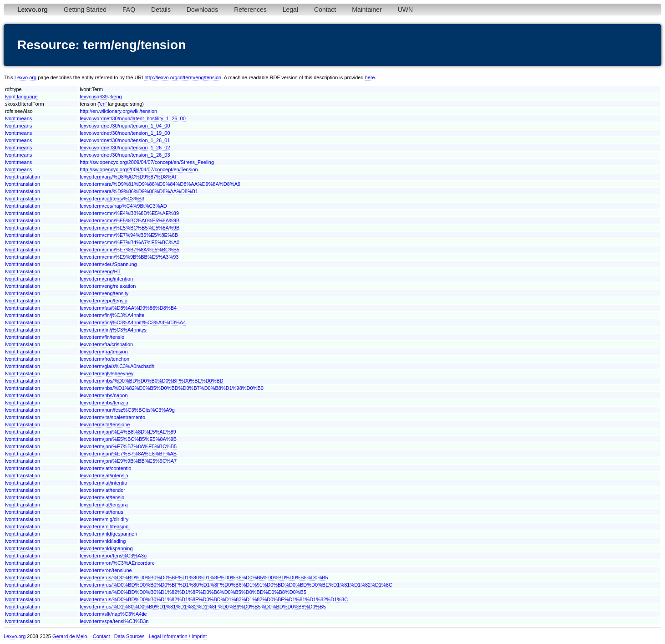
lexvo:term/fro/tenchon (104, 359)
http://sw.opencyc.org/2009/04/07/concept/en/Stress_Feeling (147, 162)
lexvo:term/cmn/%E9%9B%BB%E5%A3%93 (129, 257)
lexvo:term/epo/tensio (104, 301)
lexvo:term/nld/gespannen (108, 534)
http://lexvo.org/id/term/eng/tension (183, 77)
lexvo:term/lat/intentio (103, 483)
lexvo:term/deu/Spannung (108, 264)
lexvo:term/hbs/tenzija (104, 403)
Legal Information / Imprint (178, 636)
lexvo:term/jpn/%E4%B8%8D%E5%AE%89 (128, 432)
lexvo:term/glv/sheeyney (107, 373)
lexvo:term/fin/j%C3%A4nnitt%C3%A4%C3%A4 (133, 322)
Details (161, 10)
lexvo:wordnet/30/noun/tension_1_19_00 (125, 133)
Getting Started (85, 10)
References (250, 10)
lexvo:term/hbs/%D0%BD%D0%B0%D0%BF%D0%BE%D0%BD (151, 381)
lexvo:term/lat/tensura (104, 505)
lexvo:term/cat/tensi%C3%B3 (112, 199)
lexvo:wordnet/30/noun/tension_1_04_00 (125, 126)
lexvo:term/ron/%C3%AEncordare (117, 563)
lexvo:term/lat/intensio (104, 475)
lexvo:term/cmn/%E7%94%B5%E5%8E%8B (129, 235)
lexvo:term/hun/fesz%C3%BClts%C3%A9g (127, 410)
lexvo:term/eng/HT (100, 271)
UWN (405, 10)
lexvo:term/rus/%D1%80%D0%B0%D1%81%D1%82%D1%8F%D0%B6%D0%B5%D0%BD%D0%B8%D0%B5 (203, 607)
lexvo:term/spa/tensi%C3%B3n (114, 621)
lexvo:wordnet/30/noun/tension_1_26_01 (125, 140)
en (103, 104)
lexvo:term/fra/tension (104, 352)
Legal (290, 10)
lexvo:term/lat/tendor (102, 490)
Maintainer (367, 10)
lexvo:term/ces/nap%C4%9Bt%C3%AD (123, 206)
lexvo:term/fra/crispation (106, 344)
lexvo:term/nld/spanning (106, 548)
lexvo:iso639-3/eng (101, 97)
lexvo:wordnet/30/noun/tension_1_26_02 (125, 148)
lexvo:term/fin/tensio (102, 337)
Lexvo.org (25, 77)
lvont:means (18, 118)
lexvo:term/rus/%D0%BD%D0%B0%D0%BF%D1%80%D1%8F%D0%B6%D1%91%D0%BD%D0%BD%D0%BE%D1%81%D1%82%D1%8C (236, 585)
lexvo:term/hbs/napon (104, 395)
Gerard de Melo (70, 636)
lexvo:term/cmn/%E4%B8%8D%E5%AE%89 (129, 213)
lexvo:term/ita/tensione (105, 424)
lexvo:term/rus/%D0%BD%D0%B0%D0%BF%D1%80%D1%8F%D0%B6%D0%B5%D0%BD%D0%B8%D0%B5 (204, 578)
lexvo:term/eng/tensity (104, 293)
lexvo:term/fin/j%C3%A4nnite (112, 315)
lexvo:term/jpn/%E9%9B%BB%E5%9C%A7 (128, 461)
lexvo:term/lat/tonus (101, 512)
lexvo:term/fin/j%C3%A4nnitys (113, 330)
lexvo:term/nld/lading (103, 541)
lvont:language (21, 97)
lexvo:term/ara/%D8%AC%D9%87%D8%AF (129, 177)
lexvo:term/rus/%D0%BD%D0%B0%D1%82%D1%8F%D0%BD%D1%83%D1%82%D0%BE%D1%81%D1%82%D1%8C (214, 599)
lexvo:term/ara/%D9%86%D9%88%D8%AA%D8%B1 (139, 191)
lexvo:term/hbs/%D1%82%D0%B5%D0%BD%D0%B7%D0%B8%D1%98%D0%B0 (172, 388)
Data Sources (129, 636)
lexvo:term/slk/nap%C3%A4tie (113, 614)
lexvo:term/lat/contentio (105, 468)
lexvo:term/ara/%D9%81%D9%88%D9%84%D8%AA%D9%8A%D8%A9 (160, 184)
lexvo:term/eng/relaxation (108, 286)
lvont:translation (23, 177)
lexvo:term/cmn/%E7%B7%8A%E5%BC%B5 (129, 250)
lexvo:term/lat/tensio (102, 497)
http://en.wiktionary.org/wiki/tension (118, 111)
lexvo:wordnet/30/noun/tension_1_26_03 (125, 155)
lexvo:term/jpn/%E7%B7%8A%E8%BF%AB (128, 454)
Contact (325, 10)
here (370, 77)
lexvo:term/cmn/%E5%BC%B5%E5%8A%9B (129, 228)
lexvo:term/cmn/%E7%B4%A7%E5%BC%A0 (129, 242)
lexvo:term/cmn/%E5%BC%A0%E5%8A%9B (129, 220)
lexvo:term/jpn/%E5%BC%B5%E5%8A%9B (128, 439)
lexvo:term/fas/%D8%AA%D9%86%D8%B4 (128, 308)
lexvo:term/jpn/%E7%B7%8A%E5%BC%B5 (128, 446)
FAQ (129, 10)
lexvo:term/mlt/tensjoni (104, 526)
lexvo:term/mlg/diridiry (104, 519)
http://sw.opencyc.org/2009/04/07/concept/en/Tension (139, 169)
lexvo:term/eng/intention (106, 279)
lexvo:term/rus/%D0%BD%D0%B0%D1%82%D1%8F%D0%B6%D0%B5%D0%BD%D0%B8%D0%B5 (193, 592)
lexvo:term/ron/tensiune (106, 570)
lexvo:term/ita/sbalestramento (112, 417)
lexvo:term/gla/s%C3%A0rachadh (117, 366)
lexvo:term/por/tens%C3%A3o (113, 556)
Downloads (202, 10)
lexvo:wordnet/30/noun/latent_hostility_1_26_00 (132, 118)
